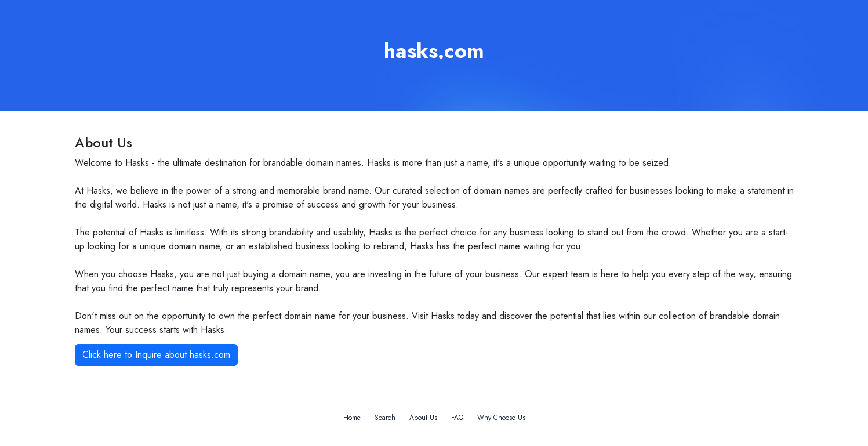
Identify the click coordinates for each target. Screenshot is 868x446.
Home (352, 418)
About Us (423, 418)
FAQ (457, 418)
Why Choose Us (501, 418)
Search (385, 418)
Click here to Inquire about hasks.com (156, 355)
